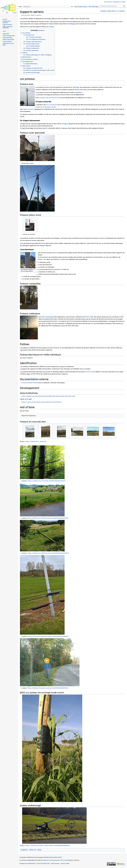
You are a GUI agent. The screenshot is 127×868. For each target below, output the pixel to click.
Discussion (27, 6)
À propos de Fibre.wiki (43, 863)
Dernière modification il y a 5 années (113, 11)
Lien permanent (7, 42)
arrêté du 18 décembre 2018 (45, 107)
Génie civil (32, 850)
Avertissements (55, 863)
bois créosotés (51, 105)
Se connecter (108, 2)
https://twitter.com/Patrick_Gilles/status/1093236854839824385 (47, 846)
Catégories (24, 850)
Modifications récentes (7, 22)
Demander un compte (119, 2)
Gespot (52, 27)
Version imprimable (8, 40)
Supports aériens (36, 15)
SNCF (87, 317)
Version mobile (65, 863)
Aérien (39, 850)
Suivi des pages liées (9, 36)
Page (20, 6)
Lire (72, 6)
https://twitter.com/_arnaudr (35, 441)
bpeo (32, 163)
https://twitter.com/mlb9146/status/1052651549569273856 (47, 636)
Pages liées (6, 34)
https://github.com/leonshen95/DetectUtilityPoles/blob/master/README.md (48, 396)
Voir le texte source (81, 6)
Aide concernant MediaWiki (7, 27)
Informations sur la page (8, 44)
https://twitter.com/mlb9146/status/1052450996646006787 (47, 518)
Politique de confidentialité (27, 863)
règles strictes (27, 109)
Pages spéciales (7, 38)
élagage (73, 24)
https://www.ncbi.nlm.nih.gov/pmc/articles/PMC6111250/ (41, 402)
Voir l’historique (94, 6)
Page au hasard (7, 25)
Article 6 (88, 372)
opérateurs (79, 92)
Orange (77, 87)
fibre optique (47, 317)
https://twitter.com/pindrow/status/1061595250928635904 (47, 688)
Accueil (5, 19)
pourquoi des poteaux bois (49, 98)
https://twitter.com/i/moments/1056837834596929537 (46, 481)
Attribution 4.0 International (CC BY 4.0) (54, 860)
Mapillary (30, 358)
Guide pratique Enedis (29, 383)
